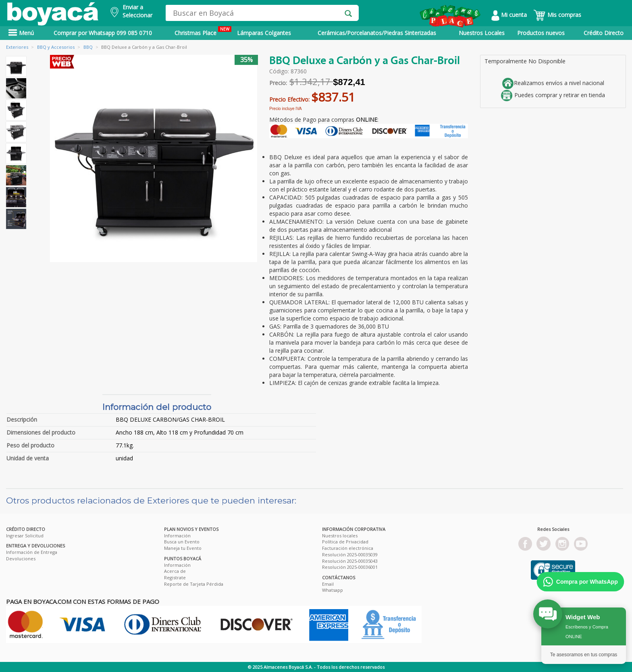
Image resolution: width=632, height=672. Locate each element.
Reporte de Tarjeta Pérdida (194, 584)
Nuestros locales (340, 536)
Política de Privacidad (345, 542)
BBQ (88, 47)
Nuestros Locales (482, 33)
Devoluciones (21, 559)
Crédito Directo (604, 33)
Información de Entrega (32, 552)
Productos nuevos (541, 33)
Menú (21, 33)
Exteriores (17, 47)
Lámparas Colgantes (264, 33)
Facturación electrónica (348, 548)
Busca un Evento (182, 542)
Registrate (175, 577)
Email (328, 584)
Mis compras (557, 15)
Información (177, 536)
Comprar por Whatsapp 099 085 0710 (103, 33)
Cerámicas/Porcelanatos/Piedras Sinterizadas (377, 33)
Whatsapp (333, 590)
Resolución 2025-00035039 (350, 554)
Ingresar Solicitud (25, 536)
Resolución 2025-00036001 (350, 567)
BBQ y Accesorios (56, 47)
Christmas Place (203, 31)
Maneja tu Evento (183, 548)
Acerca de (175, 571)
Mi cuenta (509, 15)
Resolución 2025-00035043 (350, 561)
